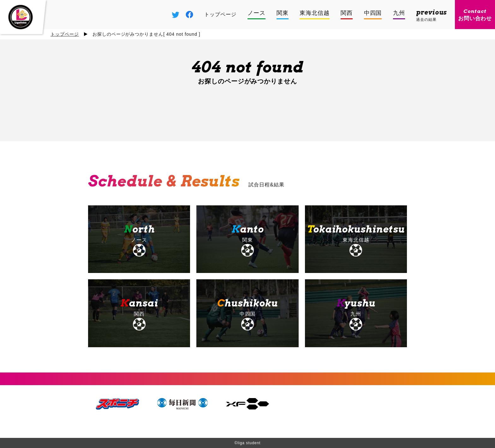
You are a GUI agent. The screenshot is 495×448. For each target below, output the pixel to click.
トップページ (65, 34)
